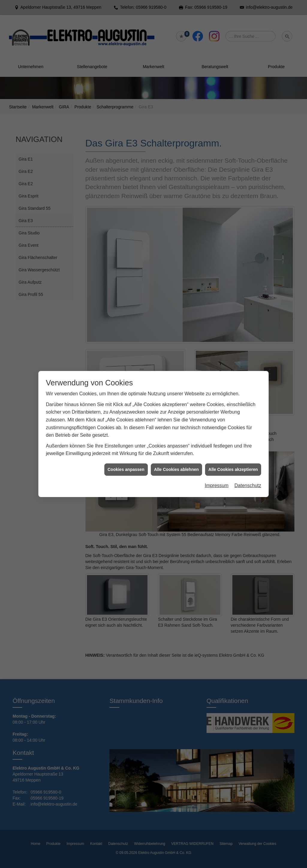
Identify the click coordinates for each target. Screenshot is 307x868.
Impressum (217, 485)
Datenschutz (248, 485)
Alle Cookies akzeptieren (233, 469)
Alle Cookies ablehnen (176, 469)
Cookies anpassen (126, 469)
